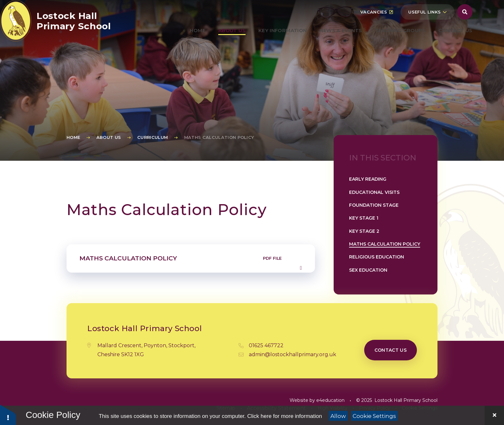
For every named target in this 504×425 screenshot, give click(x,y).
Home (73, 137)
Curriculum (153, 137)
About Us (109, 137)
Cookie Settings (374, 416)
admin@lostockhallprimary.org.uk (292, 354)
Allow (338, 416)
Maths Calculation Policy (219, 137)
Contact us (391, 350)
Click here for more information (284, 416)
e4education (330, 400)
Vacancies (377, 27)
